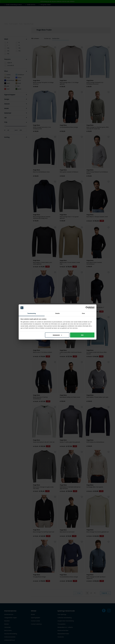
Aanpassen (57, 335)
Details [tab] (58, 313)
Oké (82, 335)
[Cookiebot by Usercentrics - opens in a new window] (87, 308)
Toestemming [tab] (32, 313)
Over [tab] (83, 313)
